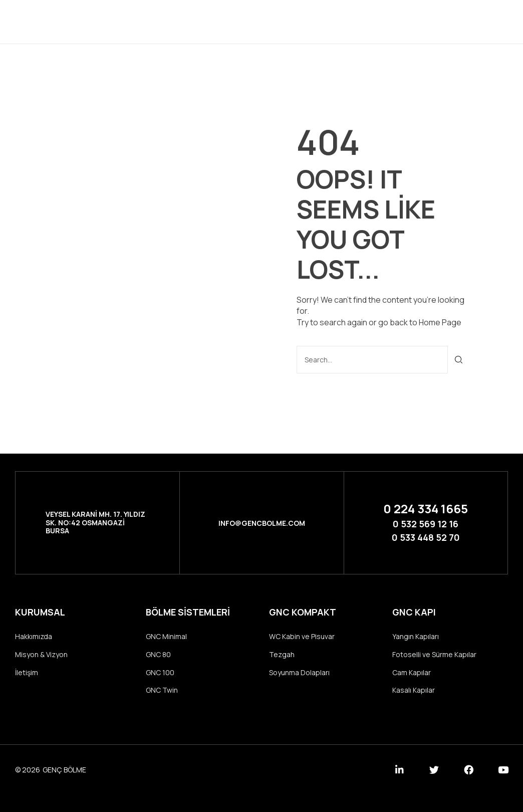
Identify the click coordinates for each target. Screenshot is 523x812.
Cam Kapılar (412, 672)
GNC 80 (158, 654)
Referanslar (325, 21)
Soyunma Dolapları (299, 672)
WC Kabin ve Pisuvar (302, 636)
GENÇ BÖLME (64, 770)
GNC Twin (162, 690)
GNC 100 (160, 672)
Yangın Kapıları (416, 636)
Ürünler (265, 21)
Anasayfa (156, 21)
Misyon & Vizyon (41, 654)
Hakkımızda (34, 636)
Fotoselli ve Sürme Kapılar (434, 654)
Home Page (440, 322)
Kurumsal (211, 21)
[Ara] (459, 360)
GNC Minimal (166, 636)
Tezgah (282, 654)
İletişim (385, 21)
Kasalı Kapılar (414, 690)
